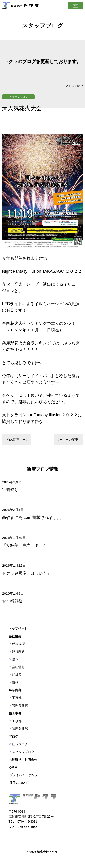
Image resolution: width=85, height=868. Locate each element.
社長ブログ (20, 744)
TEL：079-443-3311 (23, 821)
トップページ (18, 628)
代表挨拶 (18, 644)
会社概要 (15, 636)
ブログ (13, 736)
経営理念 (18, 652)
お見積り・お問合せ (23, 760)
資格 (15, 682)
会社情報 (18, 667)
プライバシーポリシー (25, 775)
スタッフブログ (18, 97)
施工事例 (15, 713)
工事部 (17, 698)
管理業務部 (20, 706)
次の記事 (72, 439)
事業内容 (15, 690)
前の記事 (13, 439)
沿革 (15, 659)
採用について (19, 783)
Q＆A (13, 767)
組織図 (17, 675)
